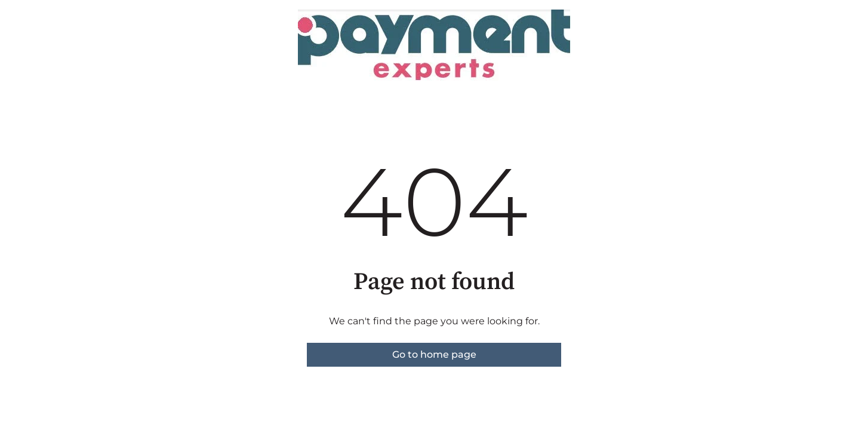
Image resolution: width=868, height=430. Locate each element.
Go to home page (434, 354)
